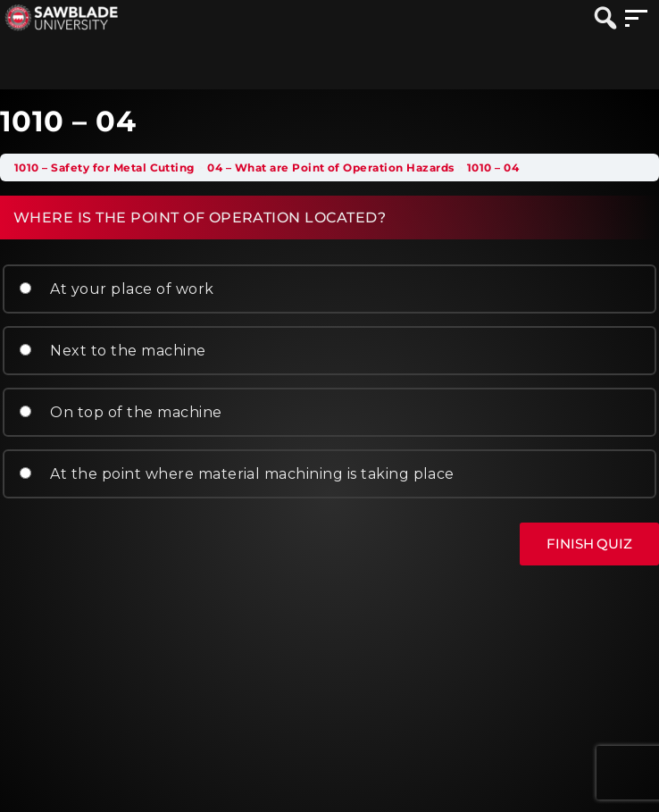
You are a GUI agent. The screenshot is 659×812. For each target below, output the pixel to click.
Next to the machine (113, 351)
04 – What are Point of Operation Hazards (330, 167)
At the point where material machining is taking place (237, 474)
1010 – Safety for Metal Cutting (104, 167)
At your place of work (117, 289)
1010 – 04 (493, 167)
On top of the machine (121, 412)
